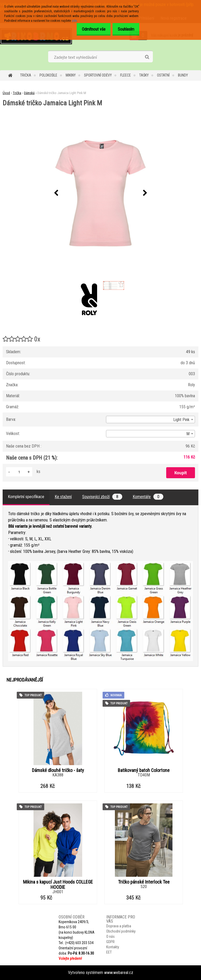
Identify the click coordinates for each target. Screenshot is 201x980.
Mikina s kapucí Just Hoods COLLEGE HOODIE (58, 885)
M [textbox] (188, 434)
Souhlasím (124, 29)
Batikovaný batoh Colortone (144, 770)
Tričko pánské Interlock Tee (144, 882)
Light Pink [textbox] (181, 420)
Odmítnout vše (89, 29)
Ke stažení (63, 497)
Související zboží (102, 497)
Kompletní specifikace (26, 497)
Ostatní (163, 75)
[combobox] (150, 420)
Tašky (144, 75)
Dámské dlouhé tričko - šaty (58, 770)
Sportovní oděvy (98, 75)
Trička (26, 75)
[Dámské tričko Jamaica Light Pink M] (100, 193)
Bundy (183, 75)
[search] (147, 57)
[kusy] (19, 472)
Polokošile (48, 75)
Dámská (29, 93)
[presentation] (56, 193)
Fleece (125, 75)
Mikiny (71, 75)
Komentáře (148, 497)
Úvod (6, 93)
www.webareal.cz (119, 973)
